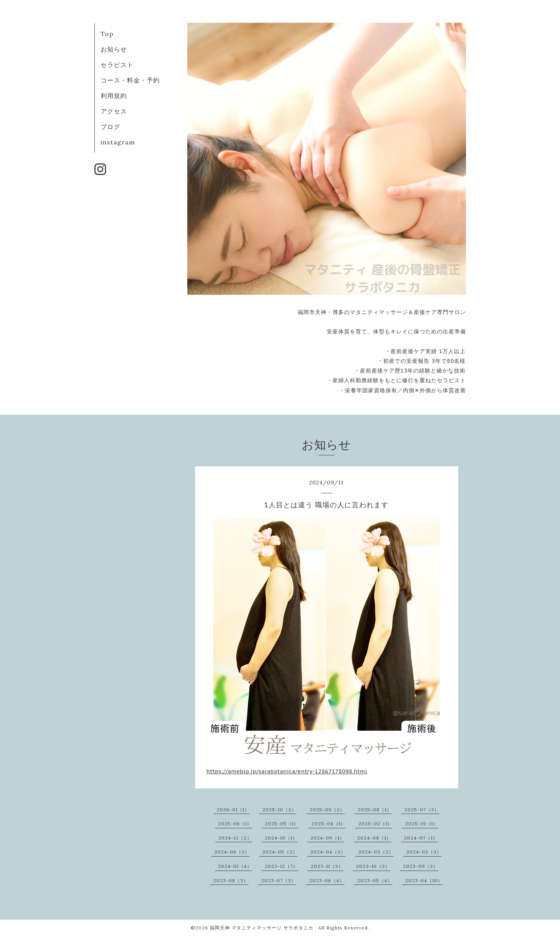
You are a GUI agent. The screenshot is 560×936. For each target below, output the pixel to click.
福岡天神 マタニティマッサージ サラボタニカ (262, 928)
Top (107, 34)
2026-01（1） (233, 810)
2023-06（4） (327, 880)
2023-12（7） (281, 866)
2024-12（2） (235, 838)
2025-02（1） (375, 824)
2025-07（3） (422, 810)
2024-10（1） (281, 838)
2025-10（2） (279, 810)
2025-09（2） (327, 810)
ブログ (110, 127)
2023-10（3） (373, 866)
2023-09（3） (420, 866)
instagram (118, 142)
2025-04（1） (329, 824)
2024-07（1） (421, 838)
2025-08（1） (375, 810)
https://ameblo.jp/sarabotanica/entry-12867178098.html (287, 771)
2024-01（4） (235, 866)
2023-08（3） (231, 880)
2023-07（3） (279, 880)
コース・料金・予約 (130, 80)
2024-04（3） (328, 852)
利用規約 (114, 96)
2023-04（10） (424, 880)
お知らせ (114, 49)
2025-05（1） (282, 824)
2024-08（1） (374, 838)
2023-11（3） (327, 866)
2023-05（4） (375, 880)
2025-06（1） (235, 824)
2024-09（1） (327, 838)
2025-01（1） (422, 824)
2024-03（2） (376, 852)
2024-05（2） (280, 852)
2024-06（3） (232, 852)
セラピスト (117, 65)
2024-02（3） (424, 852)
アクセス (114, 111)
